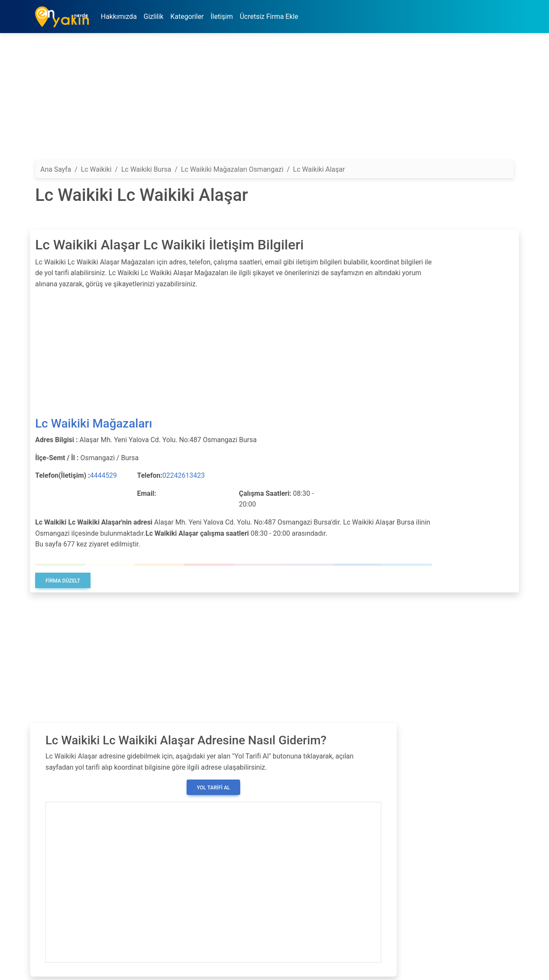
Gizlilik (154, 17)
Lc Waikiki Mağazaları (94, 423)
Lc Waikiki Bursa (146, 169)
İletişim (222, 17)
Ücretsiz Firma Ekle (269, 17)
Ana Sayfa (56, 169)
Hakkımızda (119, 17)
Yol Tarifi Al (214, 788)
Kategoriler (187, 17)
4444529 (104, 475)
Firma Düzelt (63, 581)
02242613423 (183, 475)
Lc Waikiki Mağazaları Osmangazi (232, 169)
